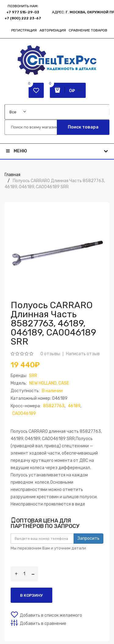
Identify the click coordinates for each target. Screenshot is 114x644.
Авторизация (53, 30)
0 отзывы (50, 354)
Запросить (88, 538)
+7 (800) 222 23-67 (23, 18)
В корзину (31, 595)
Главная (12, 175)
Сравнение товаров (88, 30)
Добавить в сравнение (43, 624)
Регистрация (24, 30)
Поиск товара (83, 127)
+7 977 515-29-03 (23, 12)
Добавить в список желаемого (51, 615)
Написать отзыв (83, 354)
